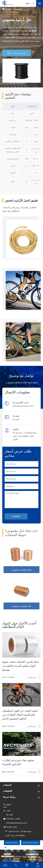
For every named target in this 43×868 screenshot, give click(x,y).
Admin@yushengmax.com (23, 406)
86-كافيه (16, 419)
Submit (16, 516)
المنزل (8, 9)
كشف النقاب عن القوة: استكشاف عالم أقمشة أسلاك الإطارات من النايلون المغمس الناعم (20, 715)
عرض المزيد (34, 677)
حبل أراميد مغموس (13, 14)
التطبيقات (8, 791)
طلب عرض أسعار (17, 53)
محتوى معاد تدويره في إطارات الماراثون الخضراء (18, 762)
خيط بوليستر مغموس (21, 571)
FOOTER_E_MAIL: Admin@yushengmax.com (15, 821)
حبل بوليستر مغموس (21, 607)
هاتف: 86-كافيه (8, 813)
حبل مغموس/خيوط (13, 12)
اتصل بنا (7, 804)
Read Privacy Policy (31, 843)
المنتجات (18, 9)
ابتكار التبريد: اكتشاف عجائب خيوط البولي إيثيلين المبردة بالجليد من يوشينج (21, 666)
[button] (22, 85)
